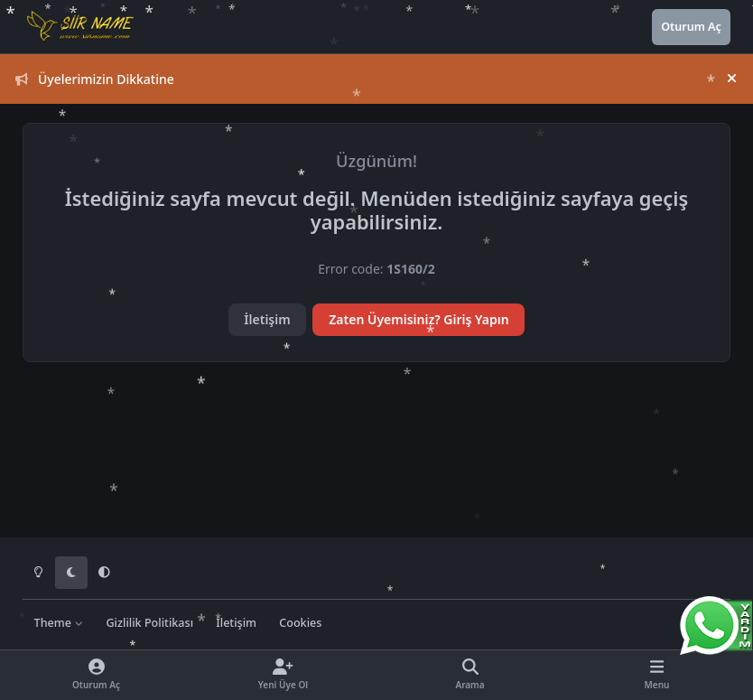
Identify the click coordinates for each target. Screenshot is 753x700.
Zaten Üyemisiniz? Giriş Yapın (418, 319)
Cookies (300, 623)
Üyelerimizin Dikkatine (95, 79)
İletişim (267, 319)
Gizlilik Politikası (149, 623)
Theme (59, 623)
